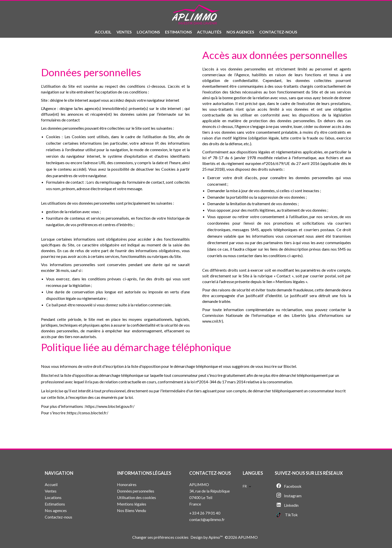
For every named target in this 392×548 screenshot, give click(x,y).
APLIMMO (199, 484)
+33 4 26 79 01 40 (205, 513)
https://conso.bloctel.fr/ (88, 413)
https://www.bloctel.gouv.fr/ (110, 406)
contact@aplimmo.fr (207, 519)
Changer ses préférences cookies (160, 537)
